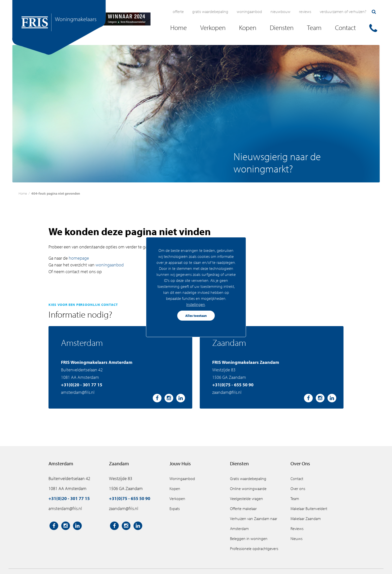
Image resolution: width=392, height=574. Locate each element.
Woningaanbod (249, 11)
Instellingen (196, 304)
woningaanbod (110, 265)
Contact (297, 479)
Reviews (305, 11)
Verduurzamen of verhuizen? (343, 11)
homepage (79, 258)
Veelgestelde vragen (246, 499)
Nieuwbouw (280, 11)
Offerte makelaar (243, 509)
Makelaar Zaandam (306, 519)
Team (295, 499)
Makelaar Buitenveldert (309, 509)
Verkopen (177, 499)
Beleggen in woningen (249, 539)
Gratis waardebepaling (210, 11)
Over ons (298, 489)
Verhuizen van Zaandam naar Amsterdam (254, 524)
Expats (175, 509)
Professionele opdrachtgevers (254, 549)
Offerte (178, 11)
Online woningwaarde (248, 489)
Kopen (175, 489)
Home (23, 193)
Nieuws (296, 539)
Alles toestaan (196, 316)
